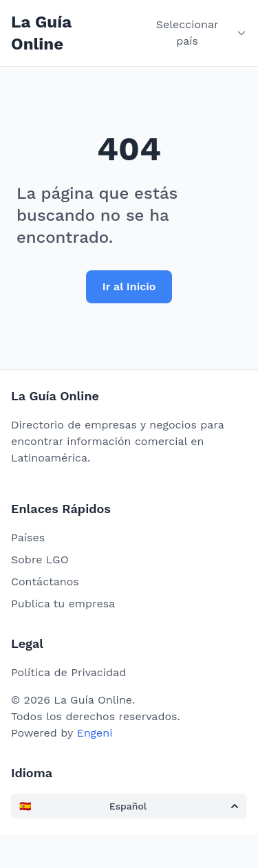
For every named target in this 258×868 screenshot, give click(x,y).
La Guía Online (41, 33)
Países (28, 538)
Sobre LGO (40, 560)
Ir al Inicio (129, 286)
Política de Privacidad (68, 672)
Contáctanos (45, 582)
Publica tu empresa (63, 604)
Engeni (94, 733)
